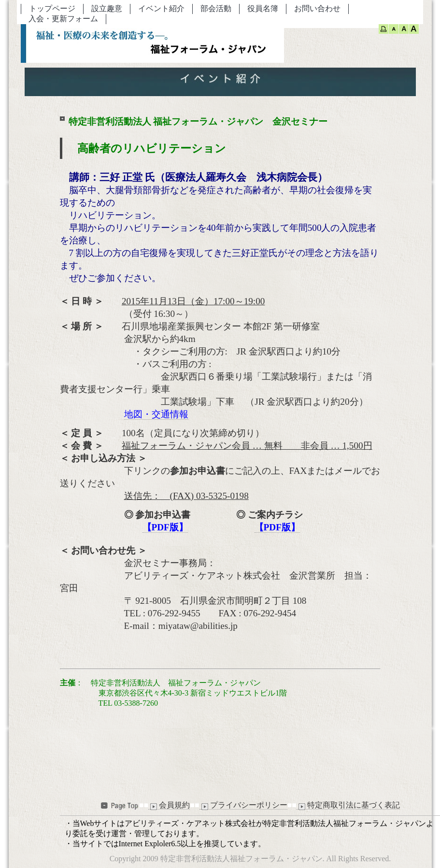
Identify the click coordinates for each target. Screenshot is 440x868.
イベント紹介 (161, 8)
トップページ (52, 8)
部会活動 (216, 8)
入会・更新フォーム (63, 19)
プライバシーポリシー (243, 805)
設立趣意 (107, 8)
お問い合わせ (317, 8)
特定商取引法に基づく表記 (348, 805)
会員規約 (169, 805)
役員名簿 (263, 8)
